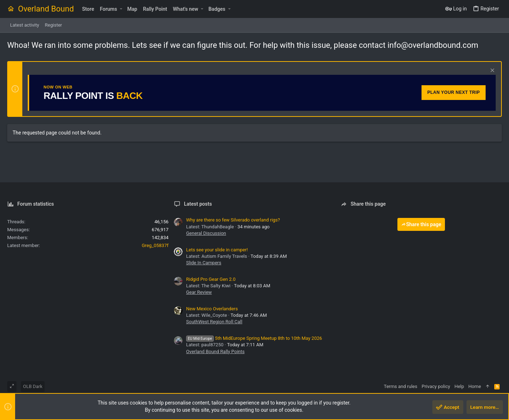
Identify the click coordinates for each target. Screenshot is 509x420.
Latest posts (198, 204)
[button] (121, 9)
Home (475, 386)
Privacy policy (436, 386)
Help (459, 386)
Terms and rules (400, 386)
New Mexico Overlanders (212, 309)
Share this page (421, 224)
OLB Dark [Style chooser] (33, 386)
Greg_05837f (155, 245)
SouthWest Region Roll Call (214, 322)
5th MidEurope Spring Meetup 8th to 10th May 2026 (254, 338)
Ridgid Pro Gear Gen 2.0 (211, 279)
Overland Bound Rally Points (215, 351)
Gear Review (199, 292)
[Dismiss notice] (492, 71)
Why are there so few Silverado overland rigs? (233, 220)
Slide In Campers (204, 263)
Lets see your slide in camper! (217, 250)
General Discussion (206, 233)
